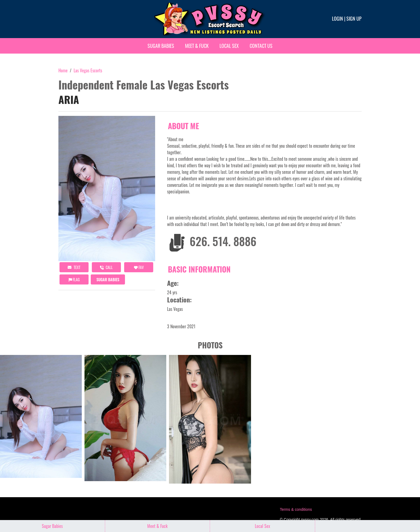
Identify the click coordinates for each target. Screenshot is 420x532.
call (106, 267)
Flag (74, 279)
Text (74, 267)
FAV (139, 267)
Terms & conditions (296, 509)
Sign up (354, 18)
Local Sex (229, 46)
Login (338, 18)
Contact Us (261, 46)
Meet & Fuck (197, 46)
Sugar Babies (161, 46)
